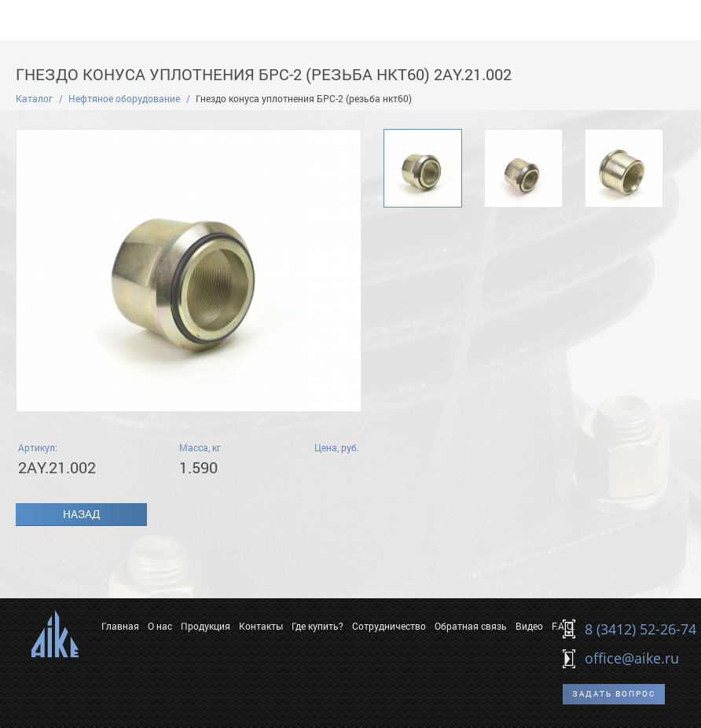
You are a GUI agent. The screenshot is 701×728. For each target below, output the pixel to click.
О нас (160, 626)
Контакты (261, 626)
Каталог (34, 98)
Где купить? (317, 626)
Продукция (206, 626)
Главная (120, 626)
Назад (82, 514)
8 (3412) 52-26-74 (640, 629)
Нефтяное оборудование (124, 98)
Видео (529, 626)
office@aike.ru (632, 658)
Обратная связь (471, 626)
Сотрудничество (389, 626)
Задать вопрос (614, 694)
